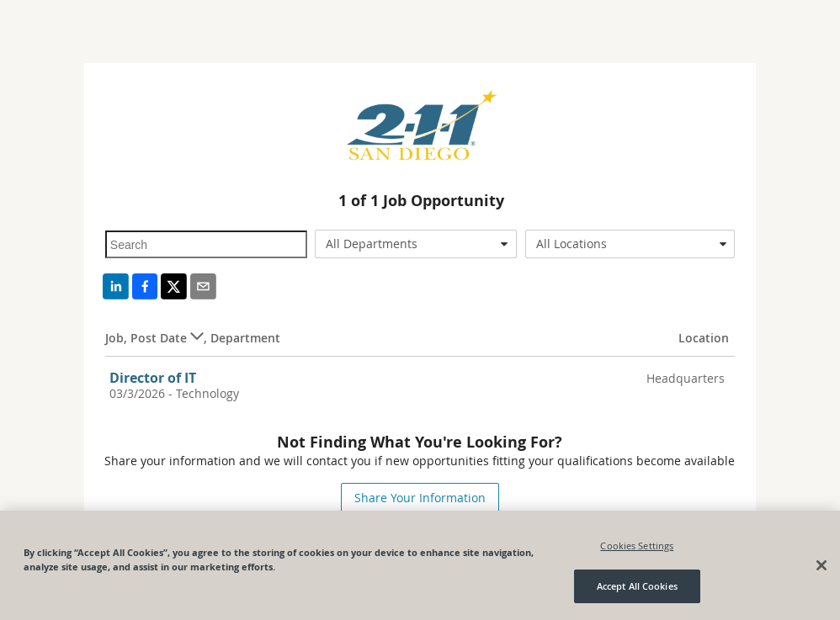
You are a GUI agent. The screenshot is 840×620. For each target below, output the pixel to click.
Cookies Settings (637, 546)
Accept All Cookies (637, 586)
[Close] (821, 565)
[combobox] (415, 244)
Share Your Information (420, 498)
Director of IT (153, 378)
